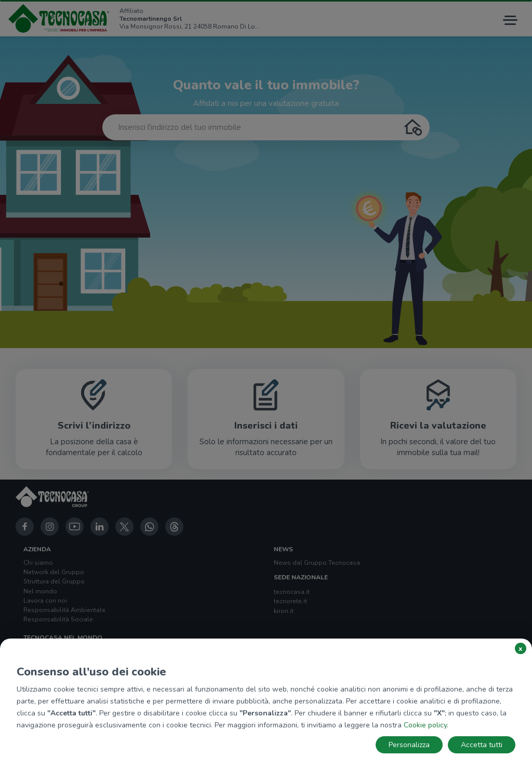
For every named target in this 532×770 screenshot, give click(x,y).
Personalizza (409, 745)
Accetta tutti (482, 745)
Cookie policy (425, 725)
